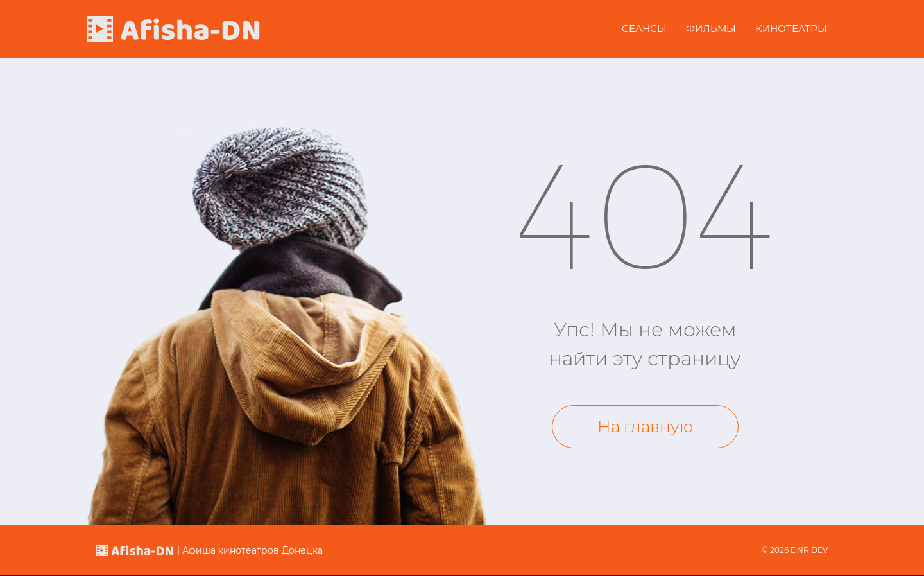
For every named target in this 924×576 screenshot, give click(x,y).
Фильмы (711, 29)
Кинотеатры (791, 29)
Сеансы (644, 29)
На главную (645, 426)
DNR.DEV (809, 550)
